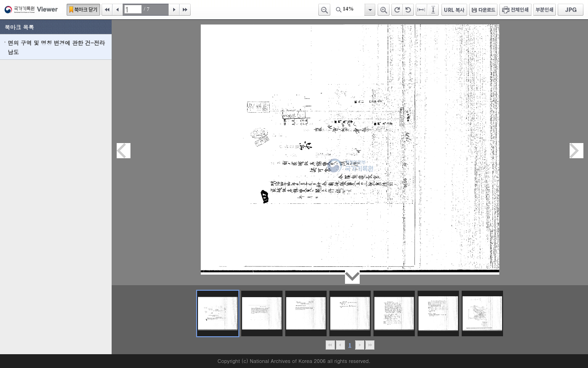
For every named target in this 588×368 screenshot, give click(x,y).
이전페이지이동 (124, 151)
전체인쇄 (515, 10)
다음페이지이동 (577, 151)
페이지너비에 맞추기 (422, 10)
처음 (107, 10)
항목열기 (370, 10)
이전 (118, 10)
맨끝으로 (370, 345)
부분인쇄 (545, 10)
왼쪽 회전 (408, 10)
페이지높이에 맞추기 (434, 10)
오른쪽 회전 (397, 10)
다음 (174, 10)
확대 (384, 10)
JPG (571, 10)
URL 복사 (454, 10)
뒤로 (359, 345)
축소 (324, 10)
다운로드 (483, 10)
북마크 (83, 10)
